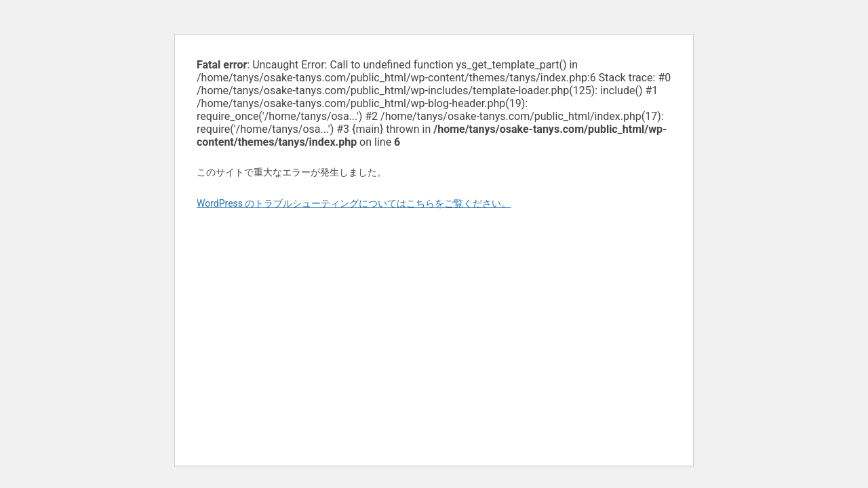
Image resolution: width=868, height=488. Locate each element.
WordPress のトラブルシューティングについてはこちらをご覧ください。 (354, 203)
